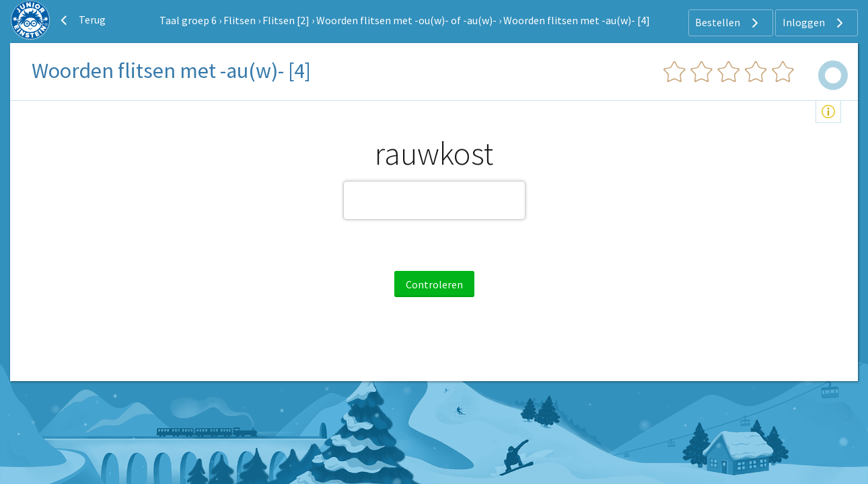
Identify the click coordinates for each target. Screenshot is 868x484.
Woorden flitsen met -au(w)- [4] (577, 20)
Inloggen (815, 23)
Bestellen (728, 23)
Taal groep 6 (188, 20)
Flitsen (240, 20)
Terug (81, 20)
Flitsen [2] (286, 20)
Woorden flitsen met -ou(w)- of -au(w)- (406, 20)
